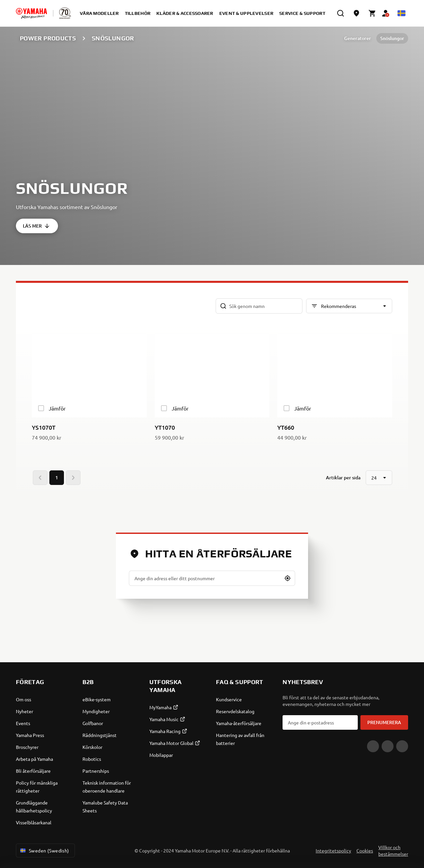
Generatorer (358, 38)
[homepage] (31, 13)
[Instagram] (402, 746)
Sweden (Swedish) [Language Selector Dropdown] (44, 850)
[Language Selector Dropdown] (401, 13)
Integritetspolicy (333, 850)
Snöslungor (392, 38)
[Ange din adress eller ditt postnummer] (212, 578)
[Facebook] (388, 746)
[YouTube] (373, 746)
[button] (288, 578)
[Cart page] (372, 13)
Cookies (365, 850)
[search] (341, 13)
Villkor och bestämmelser (393, 850)
